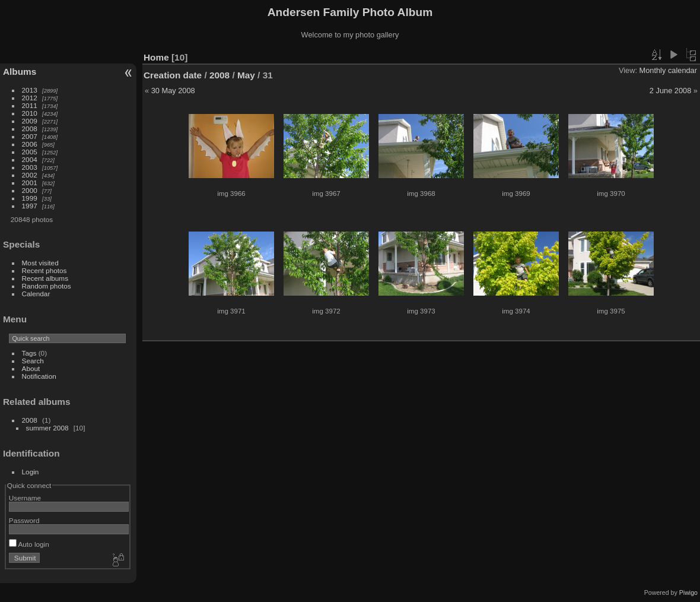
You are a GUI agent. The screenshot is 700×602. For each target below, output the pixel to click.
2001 (30, 183)
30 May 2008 (173, 91)
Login (31, 472)
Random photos (47, 286)
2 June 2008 (670, 91)
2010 (30, 113)
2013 (30, 90)
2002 (30, 175)
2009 (30, 121)
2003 (30, 167)
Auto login (29, 544)
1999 (30, 198)
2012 (30, 98)
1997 (30, 206)
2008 (30, 129)
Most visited (40, 263)
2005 (30, 152)
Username (25, 498)
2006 (30, 144)
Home (156, 57)
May (246, 75)
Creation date (173, 75)
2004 (30, 159)
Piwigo (688, 593)
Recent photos (44, 270)
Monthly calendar (668, 70)
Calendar (36, 294)
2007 (30, 136)
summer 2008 (47, 428)
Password (24, 520)
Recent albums (45, 278)
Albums (20, 72)
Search (33, 361)
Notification (39, 376)
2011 (30, 105)
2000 (30, 190)
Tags (29, 353)
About (31, 368)
